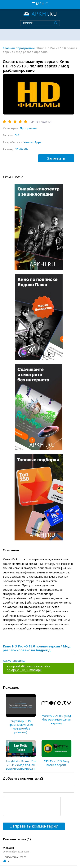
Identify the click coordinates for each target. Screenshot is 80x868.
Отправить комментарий (34, 826)
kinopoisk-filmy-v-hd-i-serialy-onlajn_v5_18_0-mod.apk (28, 668)
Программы (29, 128)
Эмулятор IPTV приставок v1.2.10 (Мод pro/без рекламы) (21, 727)
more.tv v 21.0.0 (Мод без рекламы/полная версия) (56, 719)
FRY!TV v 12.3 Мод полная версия (56, 763)
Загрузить (56, 158)
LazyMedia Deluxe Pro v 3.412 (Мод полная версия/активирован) (21, 765)
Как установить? (14, 660)
